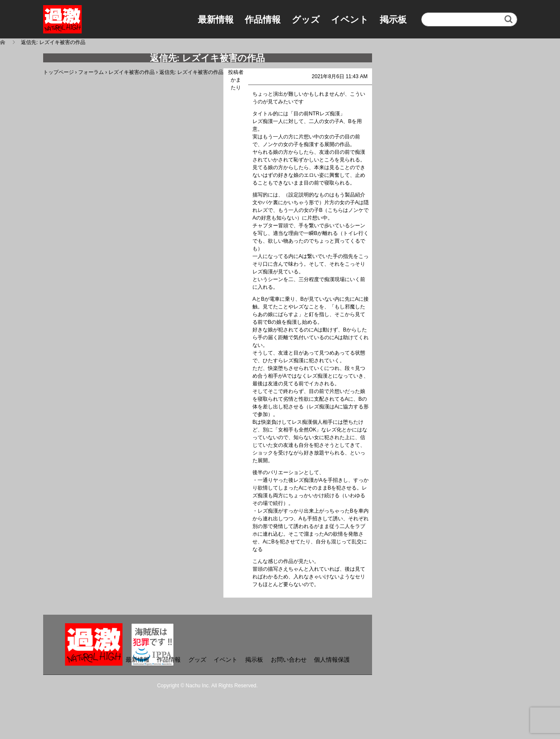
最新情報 (216, 19)
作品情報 (263, 19)
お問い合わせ (289, 660)
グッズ (306, 19)
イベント (350, 19)
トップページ (59, 72)
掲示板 (393, 19)
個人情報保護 (332, 660)
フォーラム (91, 72)
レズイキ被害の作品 (132, 72)
